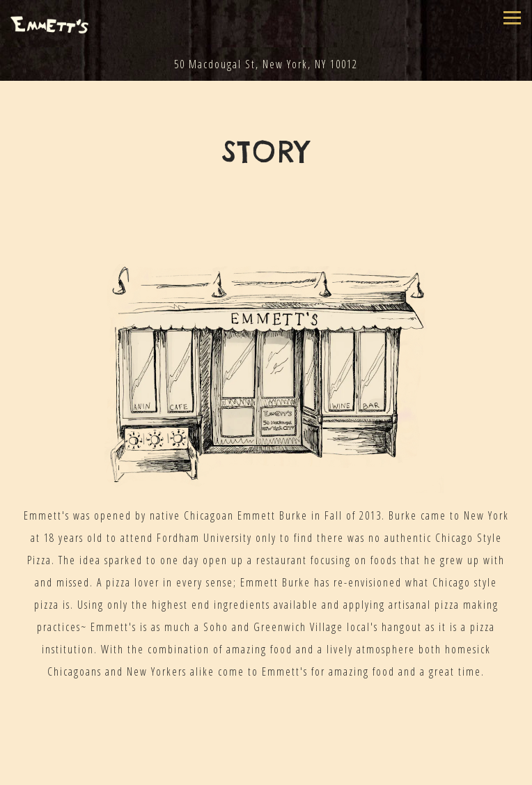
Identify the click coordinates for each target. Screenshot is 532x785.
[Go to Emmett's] (266, 64)
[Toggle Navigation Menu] (512, 18)
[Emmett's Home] (49, 24)
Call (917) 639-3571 (266, 763)
